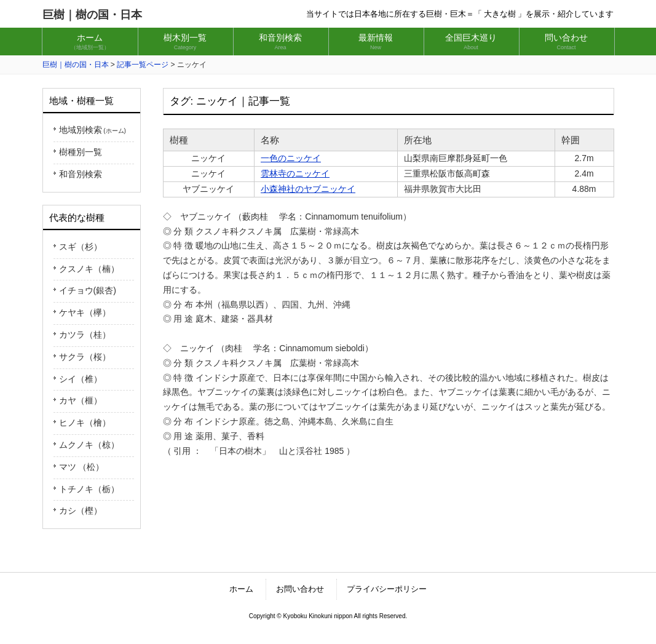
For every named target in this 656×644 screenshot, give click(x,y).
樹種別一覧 (81, 152)
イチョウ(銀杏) (88, 290)
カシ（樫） (81, 511)
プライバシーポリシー (387, 589)
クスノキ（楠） (89, 269)
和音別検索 (81, 174)
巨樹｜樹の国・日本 (92, 15)
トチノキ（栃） (89, 489)
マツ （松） (82, 467)
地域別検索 (93, 130)
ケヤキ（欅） (85, 312)
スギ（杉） (81, 247)
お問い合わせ (300, 589)
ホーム (241, 589)
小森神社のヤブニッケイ (308, 189)
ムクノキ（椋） (89, 445)
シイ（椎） (81, 379)
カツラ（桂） (85, 335)
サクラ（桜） (85, 357)
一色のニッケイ (291, 158)
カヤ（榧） (81, 400)
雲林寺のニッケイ (295, 173)
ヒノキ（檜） (85, 423)
